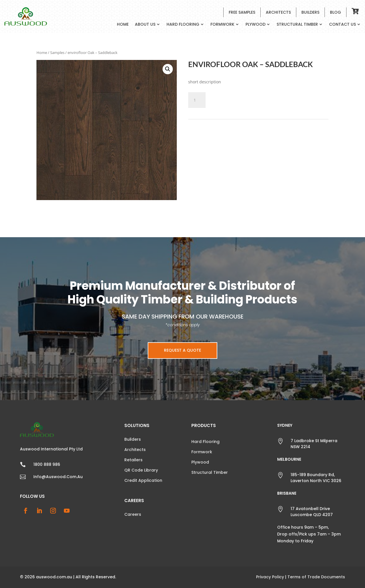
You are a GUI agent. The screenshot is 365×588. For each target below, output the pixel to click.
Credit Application (143, 480)
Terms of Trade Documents (316, 577)
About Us (145, 25)
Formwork (222, 25)
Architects (278, 13)
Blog (335, 13)
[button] (168, 69)
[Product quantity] (197, 100)
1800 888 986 (47, 464)
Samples (57, 53)
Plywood (255, 25)
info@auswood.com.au (58, 477)
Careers (133, 514)
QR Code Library (141, 470)
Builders (310, 13)
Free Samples (242, 13)
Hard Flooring (183, 25)
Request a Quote (182, 350)
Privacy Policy (270, 577)
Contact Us (342, 25)
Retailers (133, 460)
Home (123, 25)
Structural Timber (297, 25)
